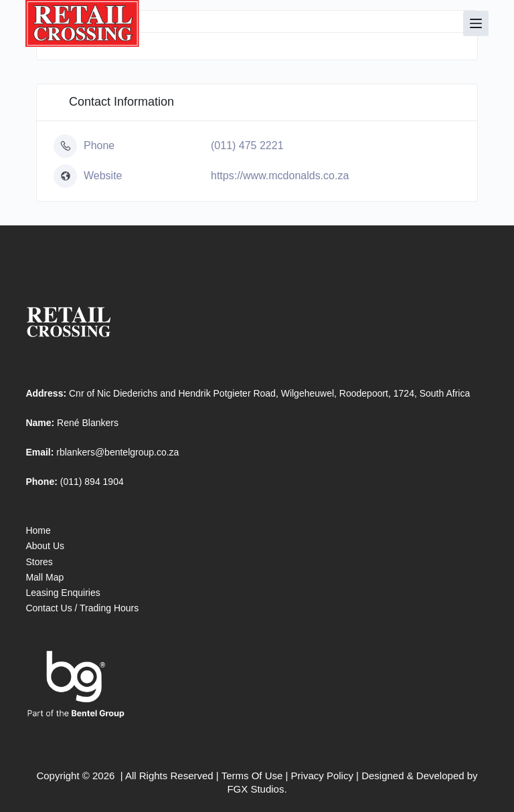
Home (38, 530)
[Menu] (476, 23)
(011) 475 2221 (247, 145)
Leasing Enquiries (63, 593)
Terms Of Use (252, 776)
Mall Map (45, 577)
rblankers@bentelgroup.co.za (117, 452)
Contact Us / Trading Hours (82, 608)
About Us (45, 546)
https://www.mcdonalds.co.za (280, 176)
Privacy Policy (322, 776)
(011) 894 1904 (92, 482)
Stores (39, 562)
